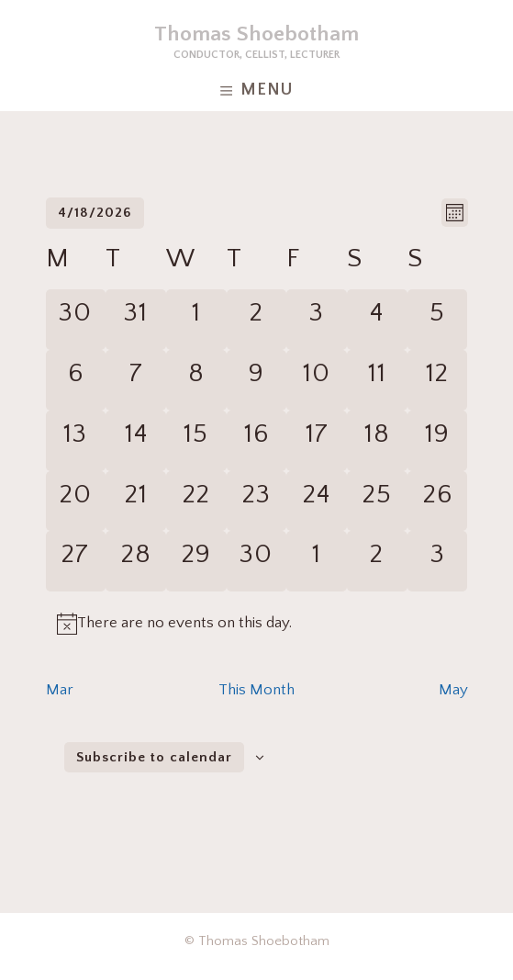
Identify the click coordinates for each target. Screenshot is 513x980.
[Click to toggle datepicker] (95, 213)
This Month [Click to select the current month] (256, 690)
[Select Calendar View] (455, 213)
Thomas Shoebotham (256, 34)
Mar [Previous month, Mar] (60, 690)
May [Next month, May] (453, 690)
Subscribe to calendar (154, 757)
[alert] (184, 624)
